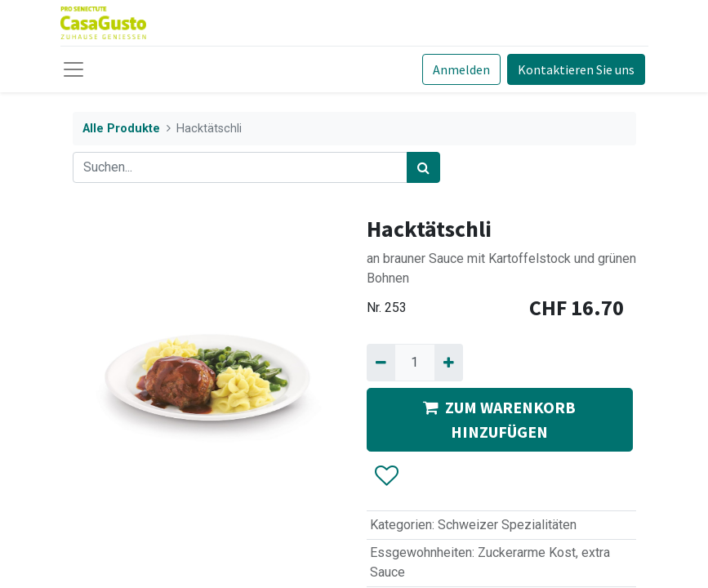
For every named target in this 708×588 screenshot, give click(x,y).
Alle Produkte (121, 129)
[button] (386, 476)
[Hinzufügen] (449, 363)
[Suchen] (423, 167)
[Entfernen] (381, 363)
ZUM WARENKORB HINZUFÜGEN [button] (499, 419)
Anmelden (461, 69)
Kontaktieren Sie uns (576, 69)
